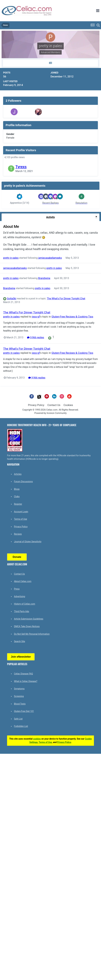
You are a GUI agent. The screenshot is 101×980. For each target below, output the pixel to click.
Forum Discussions (23, 481)
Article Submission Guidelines (29, 619)
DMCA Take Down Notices (27, 626)
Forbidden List (21, 726)
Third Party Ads (22, 611)
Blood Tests (20, 704)
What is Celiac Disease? (26, 681)
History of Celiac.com (25, 604)
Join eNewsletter (21, 657)
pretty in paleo (11, 258)
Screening (19, 696)
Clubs (17, 496)
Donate (17, 557)
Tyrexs (21, 167)
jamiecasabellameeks (50, 258)
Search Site (20, 641)
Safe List (18, 719)
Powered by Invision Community (51, 413)
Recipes (18, 534)
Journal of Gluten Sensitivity (28, 542)
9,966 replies (36, 338)
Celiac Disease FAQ (23, 674)
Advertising (20, 596)
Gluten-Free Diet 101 (24, 711)
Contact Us (54, 405)
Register (18, 504)
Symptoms (19, 689)
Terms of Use (21, 519)
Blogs (17, 489)
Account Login (21, 512)
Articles (18, 474)
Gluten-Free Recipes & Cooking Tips (72, 317)
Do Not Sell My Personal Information (32, 634)
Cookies (68, 405)
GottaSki (12, 299)
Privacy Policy (36, 405)
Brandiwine (44, 278)
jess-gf (36, 317)
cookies (37, 739)
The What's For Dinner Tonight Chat (66, 299)
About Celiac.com (23, 581)
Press (17, 589)
